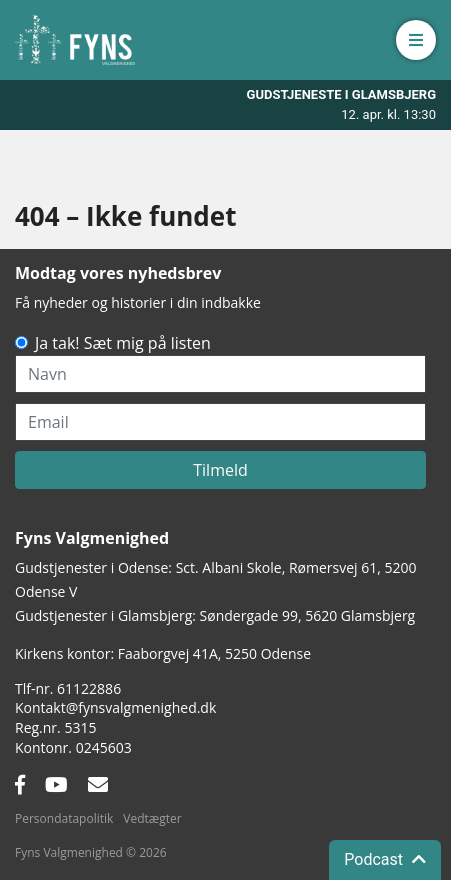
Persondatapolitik (64, 818)
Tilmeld (220, 470)
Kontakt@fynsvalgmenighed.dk (115, 707)
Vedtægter (152, 818)
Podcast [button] (385, 859)
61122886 (89, 688)
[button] (416, 40)
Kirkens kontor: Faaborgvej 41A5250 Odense (163, 653)
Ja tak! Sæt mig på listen (123, 343)
